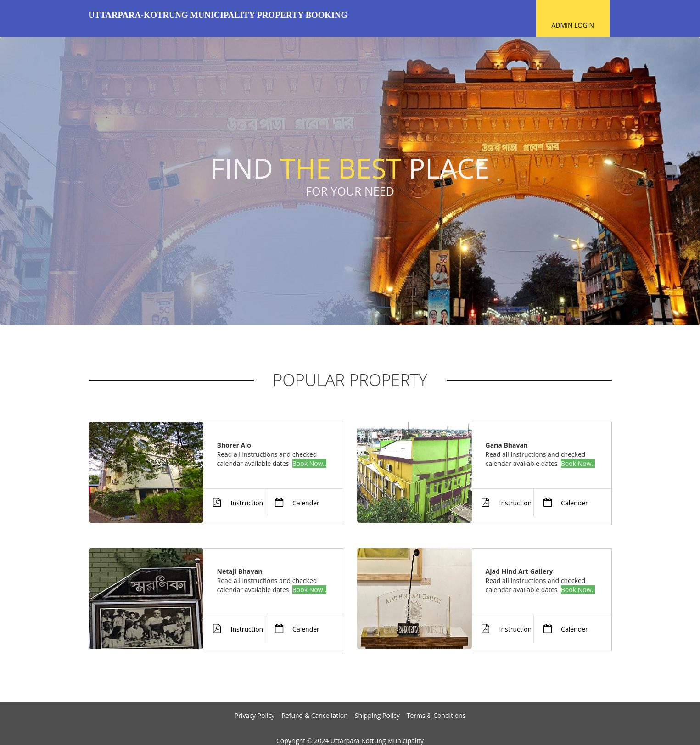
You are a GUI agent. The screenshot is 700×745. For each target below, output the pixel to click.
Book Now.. (309, 463)
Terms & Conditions (436, 715)
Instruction (233, 503)
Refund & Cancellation (315, 715)
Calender (292, 503)
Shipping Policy (377, 715)
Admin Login (573, 25)
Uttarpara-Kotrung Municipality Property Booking (218, 15)
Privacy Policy (255, 715)
